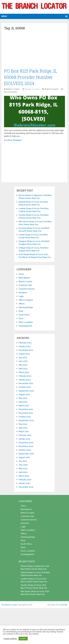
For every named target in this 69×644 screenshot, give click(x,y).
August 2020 (24, 458)
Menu (4, 16)
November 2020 (26, 447)
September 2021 (26, 421)
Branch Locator (13, 90)
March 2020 (24, 476)
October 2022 (25, 388)
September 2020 (26, 454)
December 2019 (26, 488)
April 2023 (23, 369)
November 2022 (26, 384)
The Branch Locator (9, 605)
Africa (21, 275)
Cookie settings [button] (10, 639)
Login (21, 297)
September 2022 (26, 391)
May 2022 (23, 399)
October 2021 (25, 417)
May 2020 (23, 469)
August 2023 (24, 354)
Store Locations (26, 323)
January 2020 (24, 484)
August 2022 (24, 395)
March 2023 (24, 373)
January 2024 (24, 347)
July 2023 (23, 358)
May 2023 (23, 366)
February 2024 (25, 343)
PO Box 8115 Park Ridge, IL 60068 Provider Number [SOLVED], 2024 (31, 77)
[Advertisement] (34, 50)
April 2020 (23, 473)
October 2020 (25, 451)
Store (21, 319)
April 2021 (23, 428)
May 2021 (23, 425)
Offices (22, 304)
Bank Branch (24, 278)
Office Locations (26, 301)
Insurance (23, 293)
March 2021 (24, 432)
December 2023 (26, 351)
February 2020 (25, 480)
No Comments (11, 93)
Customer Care (25, 286)
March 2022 (24, 406)
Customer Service (27, 289)
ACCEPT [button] (23, 639)
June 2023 (23, 362)
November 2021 (26, 414)
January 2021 (24, 439)
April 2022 (23, 402)
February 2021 (25, 436)
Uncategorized (25, 326)
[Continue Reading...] (13, 141)
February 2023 (25, 377)
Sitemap (64, 605)
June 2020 (23, 465)
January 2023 (24, 380)
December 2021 (26, 410)
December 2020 (26, 443)
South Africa (24, 315)
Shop (21, 312)
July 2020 (23, 462)
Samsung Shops (26, 308)
